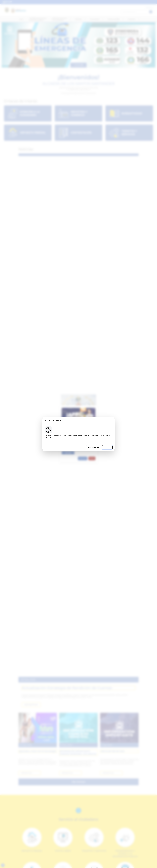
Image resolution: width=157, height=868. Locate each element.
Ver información (93, 447)
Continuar (107, 447)
